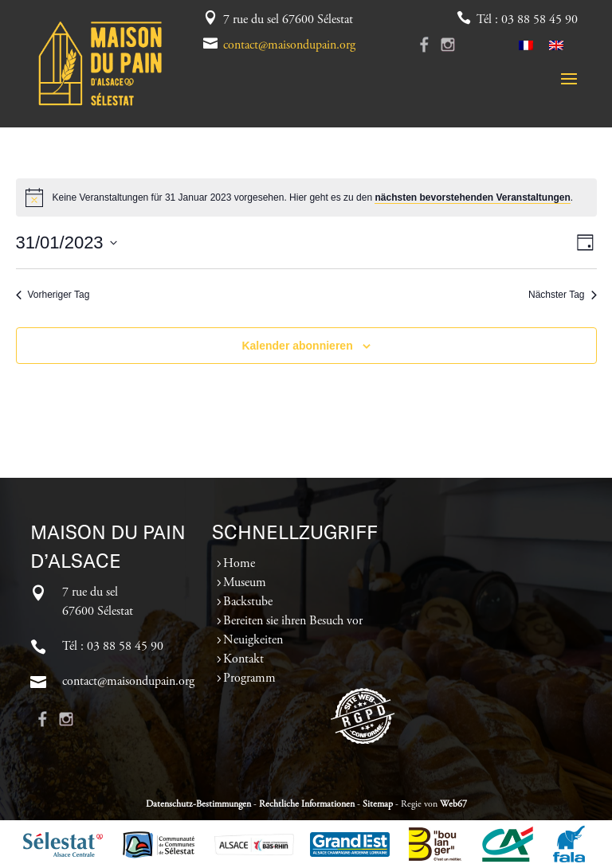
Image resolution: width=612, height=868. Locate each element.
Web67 (453, 804)
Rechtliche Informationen (307, 804)
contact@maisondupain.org (289, 45)
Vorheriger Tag (53, 295)
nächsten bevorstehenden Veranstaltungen (472, 197)
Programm (249, 678)
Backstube (248, 602)
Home (239, 564)
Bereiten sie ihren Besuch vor (293, 621)
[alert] (306, 197)
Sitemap (378, 804)
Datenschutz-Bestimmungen (198, 804)
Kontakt (243, 659)
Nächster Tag (562, 295)
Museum (245, 583)
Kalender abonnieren (297, 346)
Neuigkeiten (253, 640)
